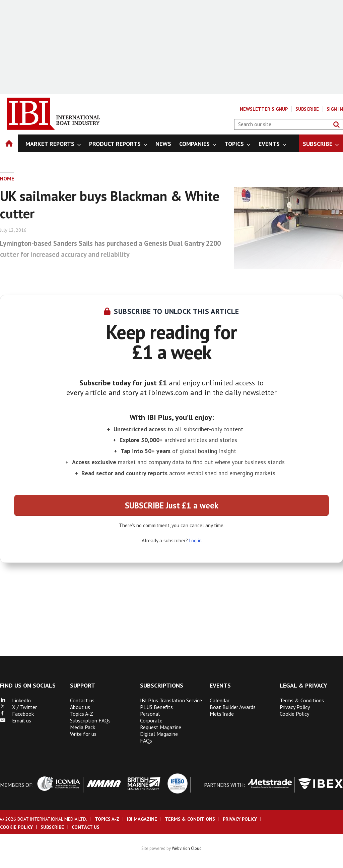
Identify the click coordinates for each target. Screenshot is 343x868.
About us (80, 707)
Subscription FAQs (90, 720)
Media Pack (83, 727)
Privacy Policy (295, 707)
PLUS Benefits (156, 707)
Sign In (335, 109)
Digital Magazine (159, 734)
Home (7, 178)
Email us (16, 720)
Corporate (151, 720)
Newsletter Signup (264, 109)
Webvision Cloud (187, 848)
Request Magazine (161, 727)
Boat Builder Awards (233, 707)
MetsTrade (222, 714)
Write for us (83, 734)
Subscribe (307, 109)
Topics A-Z (82, 714)
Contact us (82, 700)
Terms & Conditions (302, 700)
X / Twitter (18, 707)
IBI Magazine (142, 819)
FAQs (146, 741)
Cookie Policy (294, 714)
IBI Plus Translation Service (171, 700)
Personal (150, 714)
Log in (195, 540)
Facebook (17, 714)
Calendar (220, 700)
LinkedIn (15, 700)
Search (336, 124)
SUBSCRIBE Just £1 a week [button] (172, 505)
